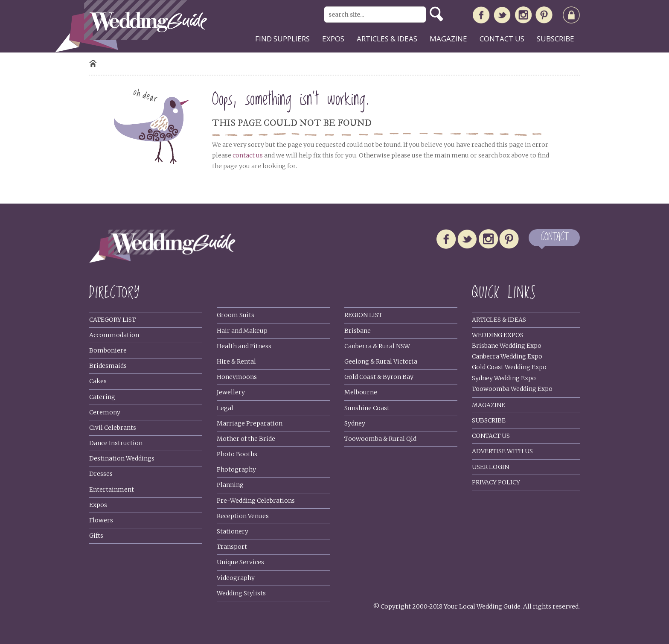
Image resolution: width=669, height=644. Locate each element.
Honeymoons (237, 377)
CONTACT (554, 237)
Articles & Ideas (499, 320)
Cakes (98, 381)
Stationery (233, 531)
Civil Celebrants (113, 428)
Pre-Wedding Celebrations (256, 501)
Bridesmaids (108, 366)
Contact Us (491, 436)
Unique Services (240, 562)
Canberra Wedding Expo (507, 356)
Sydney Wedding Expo (504, 378)
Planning (230, 485)
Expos (333, 39)
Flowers (101, 520)
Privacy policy (496, 482)
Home (93, 63)
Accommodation (114, 335)
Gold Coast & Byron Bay (379, 377)
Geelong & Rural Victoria (381, 361)
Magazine (448, 39)
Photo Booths (237, 454)
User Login (490, 467)
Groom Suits (236, 315)
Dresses (101, 474)
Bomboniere (108, 350)
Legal (225, 408)
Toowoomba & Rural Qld (380, 439)
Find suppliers (282, 39)
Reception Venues (243, 516)
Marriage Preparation (250, 423)
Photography (236, 469)
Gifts (96, 536)
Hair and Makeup (242, 331)
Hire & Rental (236, 361)
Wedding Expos (498, 335)
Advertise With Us (502, 451)
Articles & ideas (387, 39)
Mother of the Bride (246, 439)
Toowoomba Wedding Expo (512, 389)
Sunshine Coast (367, 408)
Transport (232, 547)
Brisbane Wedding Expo (507, 346)
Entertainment (112, 490)
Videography (236, 578)
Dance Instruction (116, 443)
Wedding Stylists (241, 593)
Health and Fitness (244, 346)
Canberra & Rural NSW (377, 346)
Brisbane (358, 331)
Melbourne (361, 392)
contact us (248, 155)
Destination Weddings (122, 458)
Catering (102, 397)
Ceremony (105, 412)
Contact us (502, 39)
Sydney (355, 423)
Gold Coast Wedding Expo (509, 367)
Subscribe (556, 39)
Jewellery (231, 392)
